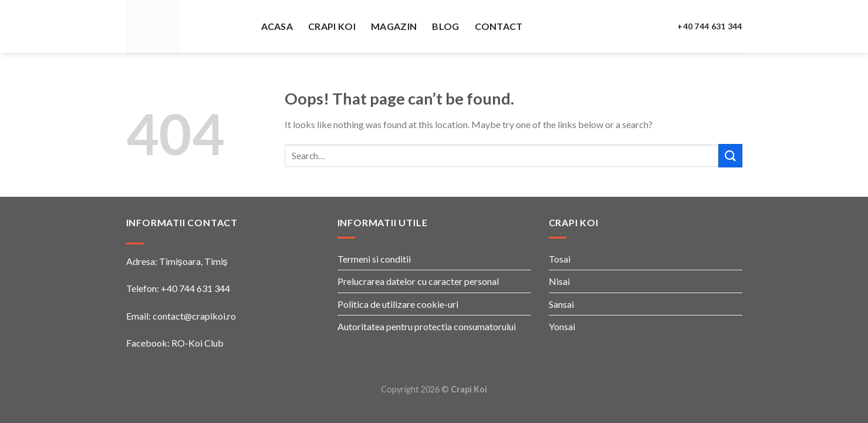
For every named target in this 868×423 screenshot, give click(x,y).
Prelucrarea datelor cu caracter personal (418, 281)
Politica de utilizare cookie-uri (398, 304)
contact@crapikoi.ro (194, 316)
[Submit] (730, 155)
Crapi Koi (332, 26)
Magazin (394, 26)
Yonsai (562, 326)
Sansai (561, 304)
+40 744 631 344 (710, 26)
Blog (445, 26)
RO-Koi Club (197, 343)
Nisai (559, 281)
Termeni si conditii (374, 259)
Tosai (560, 259)
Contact (499, 26)
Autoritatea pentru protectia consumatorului (427, 326)
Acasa (277, 26)
